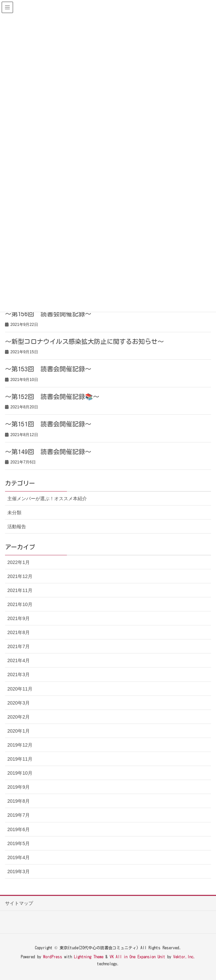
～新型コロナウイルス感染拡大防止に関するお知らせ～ (84, 341)
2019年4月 (19, 857)
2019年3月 (19, 871)
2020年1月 (19, 731)
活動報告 (17, 527)
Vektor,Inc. (184, 957)
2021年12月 (20, 576)
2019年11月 (20, 759)
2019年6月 (19, 829)
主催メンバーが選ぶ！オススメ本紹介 (47, 499)
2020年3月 (19, 703)
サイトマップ (19, 903)
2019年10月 (20, 773)
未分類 (14, 513)
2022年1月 (19, 562)
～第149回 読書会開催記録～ (48, 452)
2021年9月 (19, 618)
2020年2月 (19, 717)
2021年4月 (19, 660)
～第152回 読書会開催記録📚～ (52, 397)
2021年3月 (19, 674)
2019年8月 (19, 801)
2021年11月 (20, 590)
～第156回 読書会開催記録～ (48, 314)
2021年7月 (19, 646)
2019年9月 (19, 787)
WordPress (53, 957)
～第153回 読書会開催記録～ (48, 369)
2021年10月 (20, 604)
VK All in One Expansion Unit (137, 957)
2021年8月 (19, 632)
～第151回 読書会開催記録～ (48, 424)
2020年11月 (20, 689)
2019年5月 (19, 843)
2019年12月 (20, 745)
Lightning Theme (89, 957)
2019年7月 (19, 815)
